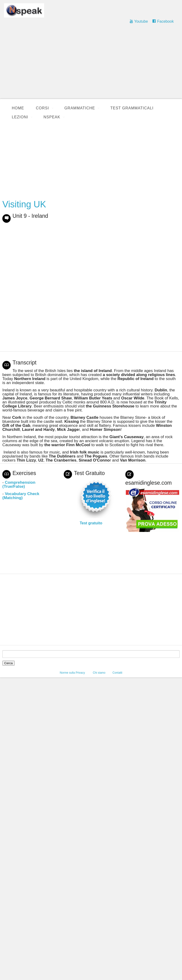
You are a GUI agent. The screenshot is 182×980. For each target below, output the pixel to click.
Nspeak (52, 117)
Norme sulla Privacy (72, 673)
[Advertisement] (91, 64)
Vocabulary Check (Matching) (21, 496)
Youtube (141, 21)
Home (18, 108)
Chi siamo (99, 673)
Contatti (117, 673)
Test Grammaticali (132, 108)
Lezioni (20, 117)
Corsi (42, 108)
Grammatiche (80, 108)
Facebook (165, 21)
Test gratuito (91, 523)
